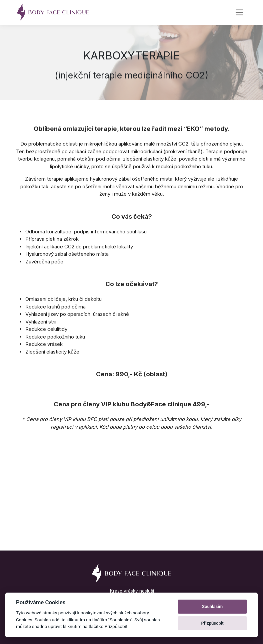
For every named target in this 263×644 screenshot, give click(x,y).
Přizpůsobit (212, 623)
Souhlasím (212, 606)
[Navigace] (239, 13)
